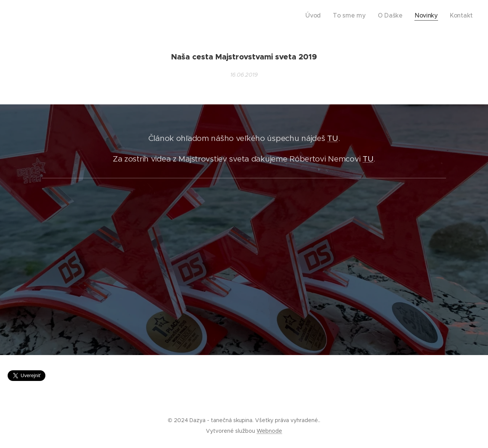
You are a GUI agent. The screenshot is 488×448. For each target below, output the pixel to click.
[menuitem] (331, 16)
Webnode (269, 431)
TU (332, 138)
